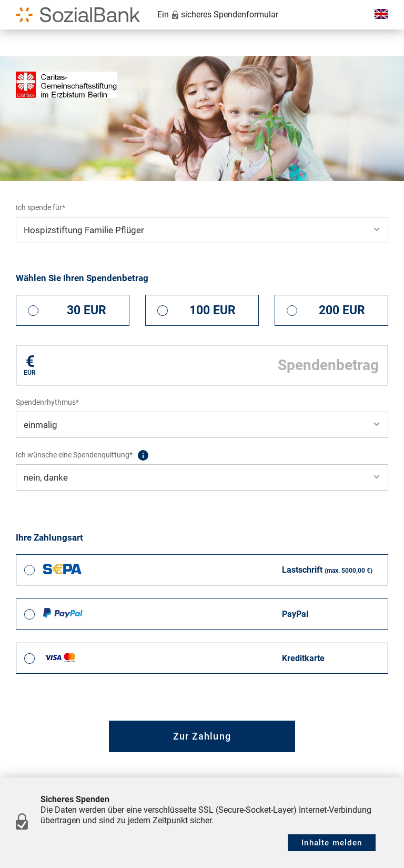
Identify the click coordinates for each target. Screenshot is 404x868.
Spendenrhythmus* (47, 402)
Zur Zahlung (202, 736)
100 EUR (213, 310)
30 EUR (87, 310)
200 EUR (342, 310)
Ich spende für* (41, 207)
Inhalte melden (332, 843)
